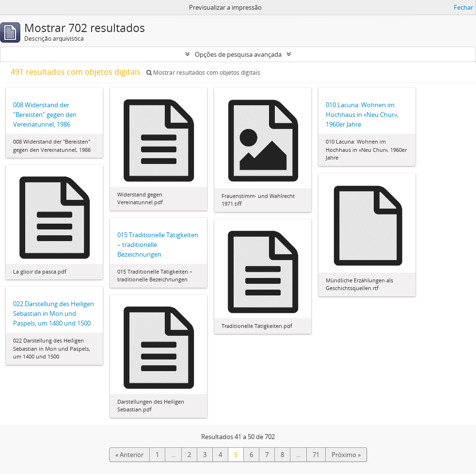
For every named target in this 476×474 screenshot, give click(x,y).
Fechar (463, 7)
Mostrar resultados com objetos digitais (203, 73)
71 (316, 455)
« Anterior (129, 455)
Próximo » (346, 455)
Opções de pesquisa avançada (238, 54)
